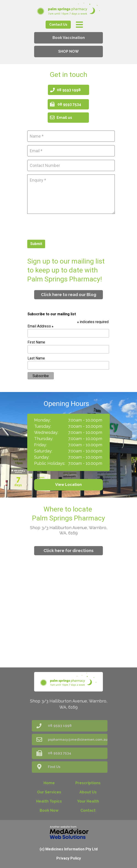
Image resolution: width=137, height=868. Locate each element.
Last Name (36, 358)
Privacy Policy (69, 858)
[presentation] (62, 226)
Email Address (40, 326)
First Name (36, 342)
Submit (36, 244)
